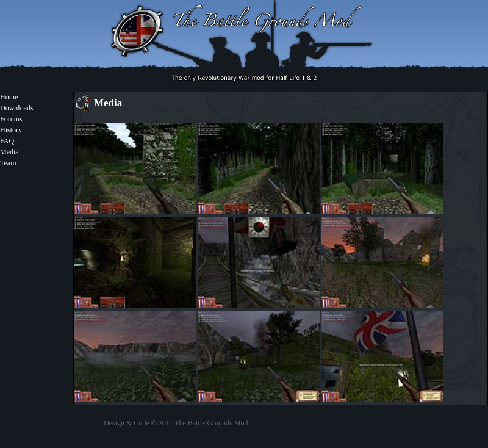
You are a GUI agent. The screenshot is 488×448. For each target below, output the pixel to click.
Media (9, 152)
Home (9, 97)
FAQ (7, 141)
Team (8, 163)
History (11, 130)
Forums (11, 119)
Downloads (17, 108)
